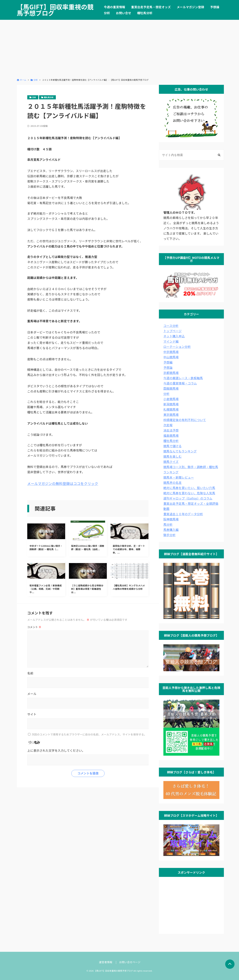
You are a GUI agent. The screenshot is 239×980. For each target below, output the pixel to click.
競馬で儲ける (173, 446)
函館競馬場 (171, 388)
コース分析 (171, 326)
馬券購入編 (171, 530)
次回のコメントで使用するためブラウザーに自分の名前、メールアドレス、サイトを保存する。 (89, 734)
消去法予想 (171, 430)
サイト (32, 714)
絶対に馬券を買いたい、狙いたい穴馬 (189, 488)
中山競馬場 (171, 357)
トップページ (173, 331)
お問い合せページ (130, 962)
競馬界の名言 (173, 483)
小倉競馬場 (171, 399)
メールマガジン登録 (191, 7)
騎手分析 (169, 535)
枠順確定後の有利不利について (185, 420)
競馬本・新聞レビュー (179, 477)
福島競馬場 (171, 435)
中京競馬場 (171, 352)
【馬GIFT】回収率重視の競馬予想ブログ (55, 10)
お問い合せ (124, 13)
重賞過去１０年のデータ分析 (183, 514)
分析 (107, 13)
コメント (34, 627)
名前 (30, 673)
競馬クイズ (171, 462)
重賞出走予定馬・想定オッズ (151, 7)
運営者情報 (106, 962)
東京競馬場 (171, 415)
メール (32, 694)
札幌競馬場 (171, 409)
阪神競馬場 (171, 519)
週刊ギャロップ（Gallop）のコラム (188, 498)
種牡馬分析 (145, 13)
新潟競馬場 (171, 404)
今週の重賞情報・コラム (180, 383)
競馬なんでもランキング (180, 451)
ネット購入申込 (174, 336)
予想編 (168, 362)
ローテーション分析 (177, 347)
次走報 (168, 425)
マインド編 (171, 341)
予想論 (215, 7)
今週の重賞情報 (114, 7)
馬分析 (168, 524)
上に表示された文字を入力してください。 (56, 750)
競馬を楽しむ (173, 456)
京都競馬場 (171, 373)
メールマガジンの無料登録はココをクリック (63, 483)
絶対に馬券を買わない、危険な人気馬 (189, 493)
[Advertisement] (119, 49)
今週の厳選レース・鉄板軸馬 (183, 378)
